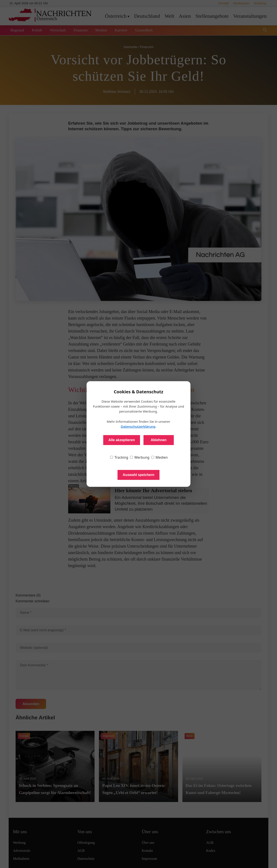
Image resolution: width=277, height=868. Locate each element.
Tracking (119, 457)
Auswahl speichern (138, 475)
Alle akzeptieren (122, 440)
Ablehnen (159, 440)
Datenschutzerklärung (138, 426)
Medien (160, 457)
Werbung (140, 457)
